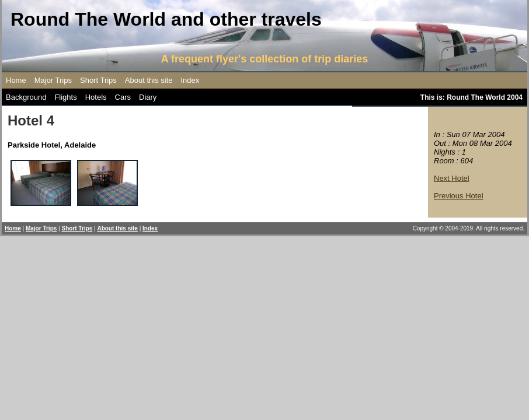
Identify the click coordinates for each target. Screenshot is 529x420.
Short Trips (98, 80)
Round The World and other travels (166, 19)
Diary (148, 97)
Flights (65, 97)
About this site (149, 80)
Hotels (96, 97)
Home (16, 80)
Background (26, 97)
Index (190, 80)
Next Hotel (452, 178)
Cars (123, 97)
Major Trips (53, 80)
